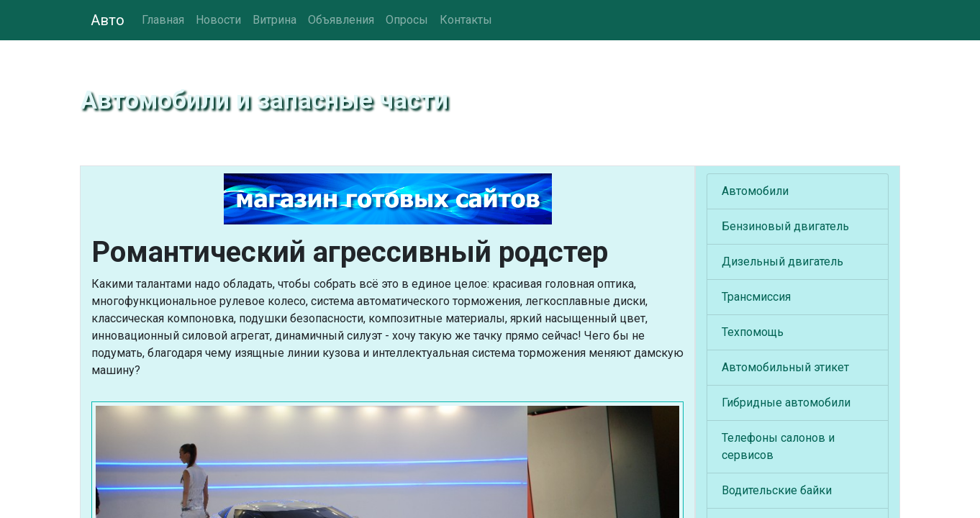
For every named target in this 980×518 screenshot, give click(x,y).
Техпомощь (753, 332)
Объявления (341, 20)
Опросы (407, 20)
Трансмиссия (756, 297)
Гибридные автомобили (786, 403)
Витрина (275, 20)
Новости (218, 20)
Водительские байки (777, 490)
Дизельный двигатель (782, 262)
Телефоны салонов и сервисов (778, 446)
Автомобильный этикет (785, 367)
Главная (163, 20)
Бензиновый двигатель (785, 226)
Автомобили (755, 191)
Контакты (466, 20)
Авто (108, 20)
